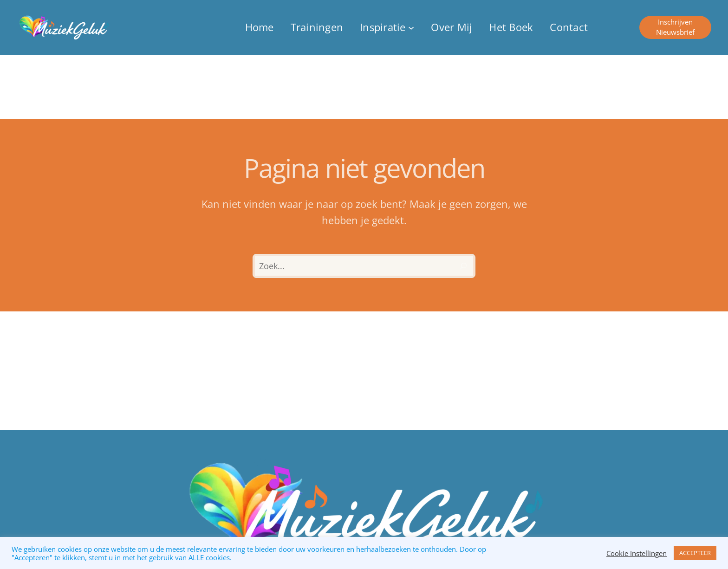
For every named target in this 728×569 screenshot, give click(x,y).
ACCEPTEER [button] (695, 553)
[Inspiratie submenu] (387, 27)
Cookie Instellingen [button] (637, 553)
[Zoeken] (463, 266)
